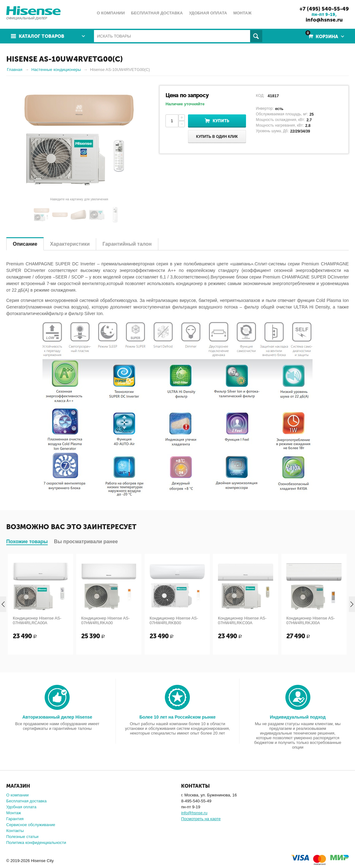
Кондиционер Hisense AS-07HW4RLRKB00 (174, 620)
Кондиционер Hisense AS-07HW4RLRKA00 (106, 620)
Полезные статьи (22, 837)
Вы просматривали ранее (86, 542)
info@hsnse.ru (324, 20)
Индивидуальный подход (298, 717)
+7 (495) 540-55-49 (324, 9)
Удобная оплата (21, 807)
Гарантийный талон (127, 244)
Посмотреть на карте (201, 819)
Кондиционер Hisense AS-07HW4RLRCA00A (37, 620)
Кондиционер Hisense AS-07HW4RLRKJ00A (311, 620)
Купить (221, 121)
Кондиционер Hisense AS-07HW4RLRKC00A (242, 620)
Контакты (15, 831)
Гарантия (15, 819)
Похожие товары (27, 542)
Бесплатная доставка (26, 801)
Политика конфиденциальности (36, 843)
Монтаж (14, 813)
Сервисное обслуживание (31, 825)
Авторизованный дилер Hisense (57, 717)
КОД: (260, 96)
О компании (17, 795)
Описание (25, 244)
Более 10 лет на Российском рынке (177, 717)
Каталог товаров (42, 36)
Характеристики (70, 244)
